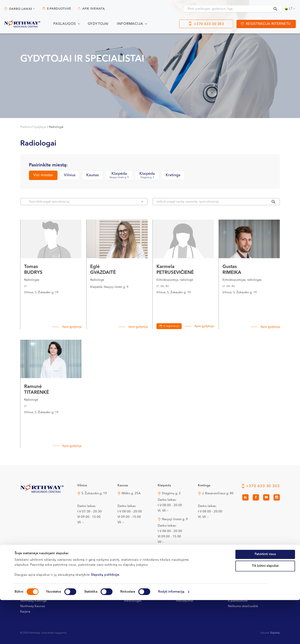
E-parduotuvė (59, 9)
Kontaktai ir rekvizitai (35, 585)
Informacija (130, 24)
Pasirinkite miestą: (48, 165)
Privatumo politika (189, 585)
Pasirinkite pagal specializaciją (86, 202)
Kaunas (92, 175)
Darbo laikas (21, 9)
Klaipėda (119, 175)
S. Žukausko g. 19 (94, 494)
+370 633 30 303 (209, 24)
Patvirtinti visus (265, 598)
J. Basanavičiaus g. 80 (218, 494)
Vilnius (70, 175)
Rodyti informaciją (171, 636)
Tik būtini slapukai (265, 610)
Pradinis (25, 127)
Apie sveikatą (93, 9)
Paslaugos (65, 24)
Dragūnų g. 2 (171, 494)
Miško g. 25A (131, 494)
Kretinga (173, 175)
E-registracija (171, 326)
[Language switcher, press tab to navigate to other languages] (290, 9)
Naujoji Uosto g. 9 (175, 519)
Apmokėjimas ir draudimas (143, 585)
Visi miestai (43, 175)
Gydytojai (98, 24)
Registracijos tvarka (86, 585)
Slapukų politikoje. (105, 619)
